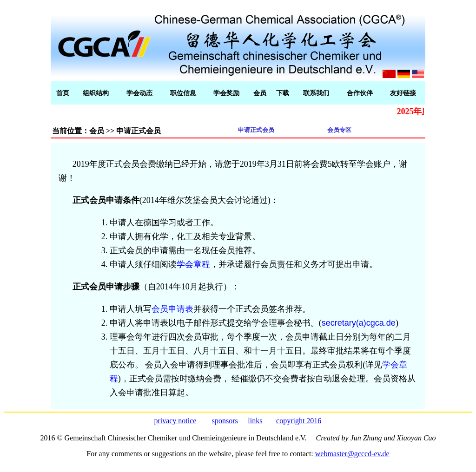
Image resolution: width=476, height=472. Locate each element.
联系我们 (316, 93)
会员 (260, 93)
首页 (63, 93)
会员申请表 (172, 309)
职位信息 (183, 93)
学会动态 (139, 93)
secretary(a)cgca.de (359, 323)
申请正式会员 (256, 130)
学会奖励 (226, 93)
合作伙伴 (360, 93)
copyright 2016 (299, 421)
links (255, 421)
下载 (283, 93)
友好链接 (403, 93)
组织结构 (96, 93)
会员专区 (339, 130)
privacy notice (175, 421)
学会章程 (193, 264)
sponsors (225, 421)
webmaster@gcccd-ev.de (352, 454)
